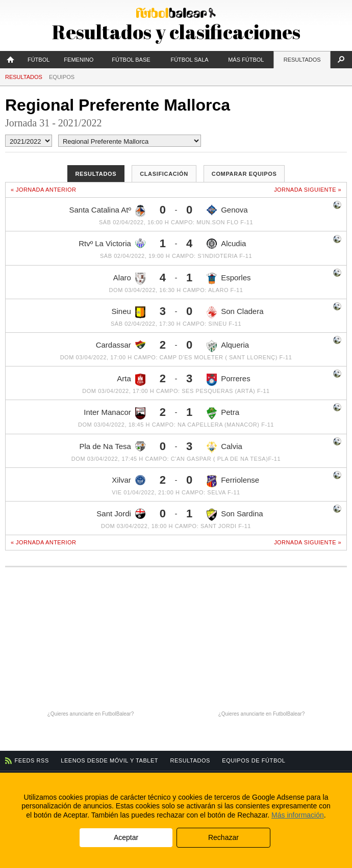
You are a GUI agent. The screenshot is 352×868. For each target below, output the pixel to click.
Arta (131, 380)
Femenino (79, 60)
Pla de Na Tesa (112, 446)
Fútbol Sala (189, 60)
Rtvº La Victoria (112, 243)
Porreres (229, 380)
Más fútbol (246, 60)
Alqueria (228, 346)
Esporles (229, 279)
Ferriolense (233, 481)
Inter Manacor (115, 413)
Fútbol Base (131, 60)
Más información (298, 815)
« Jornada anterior (43, 190)
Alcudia (226, 244)
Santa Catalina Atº (107, 211)
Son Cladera (235, 312)
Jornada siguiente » (308, 190)
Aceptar (126, 837)
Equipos (62, 77)
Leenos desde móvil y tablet (109, 760)
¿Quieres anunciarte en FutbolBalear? (91, 714)
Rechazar (223, 837)
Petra (223, 413)
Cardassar (121, 345)
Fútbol (39, 60)
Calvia (224, 448)
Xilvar (129, 480)
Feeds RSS (32, 760)
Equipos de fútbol (254, 760)
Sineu (129, 312)
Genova (227, 210)
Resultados (302, 60)
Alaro (129, 279)
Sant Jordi (121, 514)
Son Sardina (235, 515)
